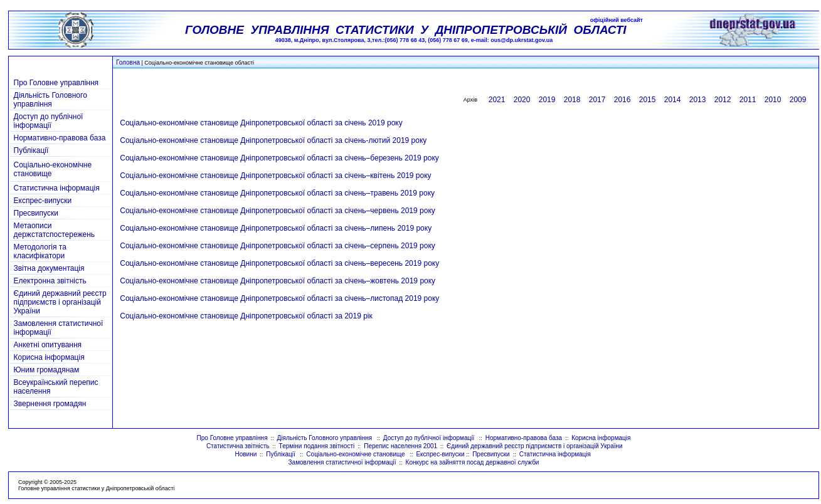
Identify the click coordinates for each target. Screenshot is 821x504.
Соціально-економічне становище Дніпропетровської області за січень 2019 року (261, 123)
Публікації (31, 150)
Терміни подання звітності (317, 446)
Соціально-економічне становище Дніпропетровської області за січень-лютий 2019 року (273, 140)
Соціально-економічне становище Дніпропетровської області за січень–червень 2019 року (278, 211)
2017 (597, 100)
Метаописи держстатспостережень (55, 230)
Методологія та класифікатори (40, 251)
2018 (572, 100)
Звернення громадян (50, 404)
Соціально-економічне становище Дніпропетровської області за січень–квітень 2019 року (275, 176)
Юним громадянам (47, 370)
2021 (497, 100)
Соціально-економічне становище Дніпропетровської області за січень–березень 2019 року (279, 158)
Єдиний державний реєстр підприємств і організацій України (60, 302)
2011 (748, 100)
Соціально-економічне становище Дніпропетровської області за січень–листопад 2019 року (279, 298)
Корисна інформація (49, 357)
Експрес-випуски (43, 201)
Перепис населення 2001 (400, 446)
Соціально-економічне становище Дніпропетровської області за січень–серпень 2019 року (278, 246)
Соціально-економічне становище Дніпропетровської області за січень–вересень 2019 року (279, 263)
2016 (622, 100)
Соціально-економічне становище (356, 454)
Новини (246, 454)
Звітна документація (49, 268)
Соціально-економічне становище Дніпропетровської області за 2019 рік (246, 316)
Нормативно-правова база (60, 138)
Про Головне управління (56, 83)
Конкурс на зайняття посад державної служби (473, 462)
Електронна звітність (50, 281)
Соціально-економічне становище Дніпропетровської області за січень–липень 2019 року (276, 228)
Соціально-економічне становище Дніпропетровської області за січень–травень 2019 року (277, 193)
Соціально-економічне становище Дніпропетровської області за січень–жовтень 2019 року (278, 281)
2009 (798, 100)
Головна (128, 62)
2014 (673, 100)
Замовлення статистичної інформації (342, 462)
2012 (723, 100)
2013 (698, 100)
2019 (547, 100)
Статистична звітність (238, 446)
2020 (522, 100)
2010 (773, 100)
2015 (648, 100)
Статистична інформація (57, 188)
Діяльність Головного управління (50, 100)
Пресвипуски (36, 213)
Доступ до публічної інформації (49, 121)
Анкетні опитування (48, 345)
